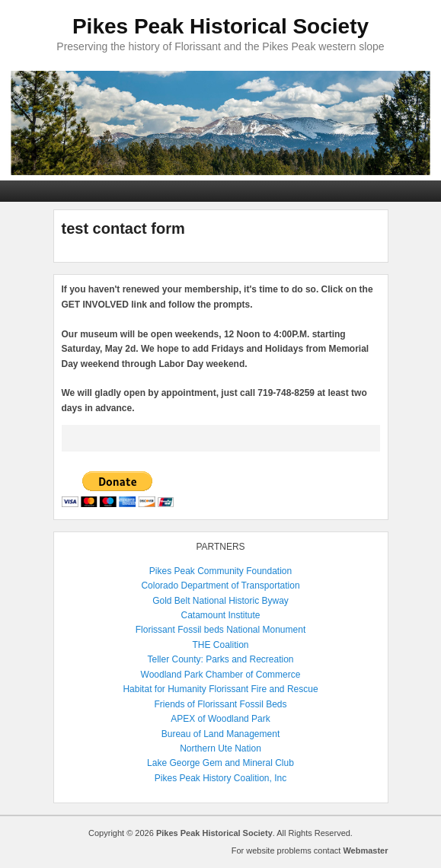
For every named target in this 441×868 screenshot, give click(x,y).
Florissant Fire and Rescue (263, 689)
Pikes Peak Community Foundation (220, 571)
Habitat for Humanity (164, 689)
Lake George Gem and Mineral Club (220, 763)
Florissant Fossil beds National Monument (220, 630)
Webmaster (365, 850)
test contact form (123, 228)
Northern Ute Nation (220, 748)
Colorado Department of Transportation (220, 586)
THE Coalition (220, 645)
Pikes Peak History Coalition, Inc (220, 778)
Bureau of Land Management (220, 734)
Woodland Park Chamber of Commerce (221, 675)
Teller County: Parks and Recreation (220, 659)
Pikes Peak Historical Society (220, 26)
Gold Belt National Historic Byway (220, 601)
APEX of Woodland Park (220, 719)
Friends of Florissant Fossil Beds (220, 704)
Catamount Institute (220, 615)
